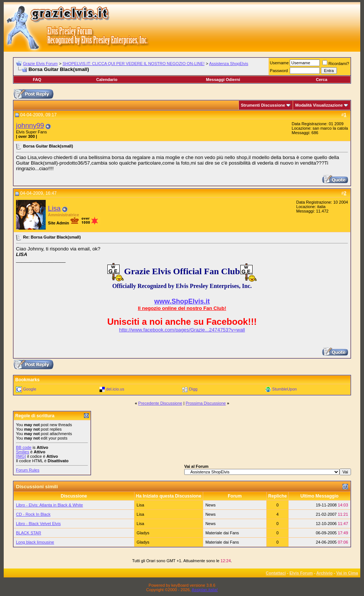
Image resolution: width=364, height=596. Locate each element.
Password (279, 71)
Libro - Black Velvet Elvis (38, 524)
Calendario (107, 80)
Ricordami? (336, 64)
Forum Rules (28, 470)
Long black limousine (35, 542)
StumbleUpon (285, 389)
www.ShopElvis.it (182, 301)
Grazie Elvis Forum (40, 64)
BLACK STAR (29, 533)
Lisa (54, 208)
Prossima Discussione (206, 403)
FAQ (37, 80)
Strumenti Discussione (263, 105)
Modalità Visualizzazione (319, 105)
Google (30, 389)
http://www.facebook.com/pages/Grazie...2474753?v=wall (182, 330)
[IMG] (21, 456)
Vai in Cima (347, 573)
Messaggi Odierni (223, 80)
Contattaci (276, 573)
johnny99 (30, 125)
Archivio (325, 573)
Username (279, 63)
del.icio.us (115, 389)
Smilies (22, 452)
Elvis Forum (301, 573)
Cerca (321, 80)
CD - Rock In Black (33, 514)
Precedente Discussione (160, 403)
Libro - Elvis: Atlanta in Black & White (49, 505)
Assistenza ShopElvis (229, 64)
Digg (193, 389)
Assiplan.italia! (205, 590)
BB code (24, 447)
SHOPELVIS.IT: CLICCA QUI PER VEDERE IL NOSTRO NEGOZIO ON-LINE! (133, 64)
